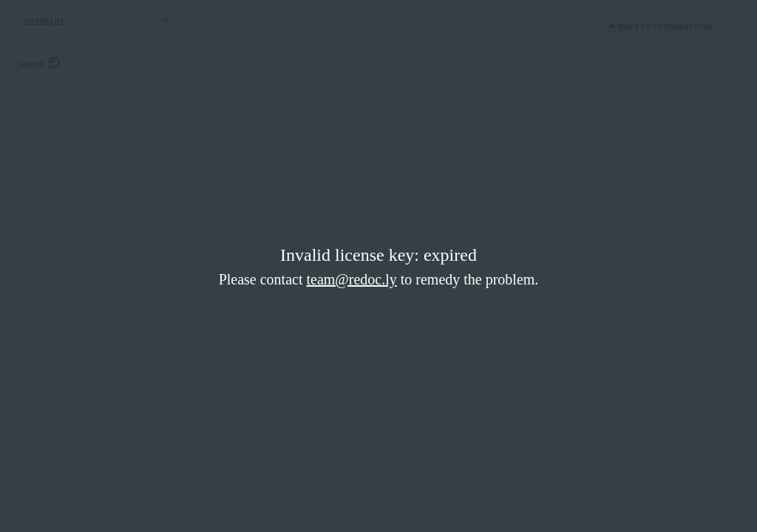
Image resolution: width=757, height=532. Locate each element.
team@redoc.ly (351, 279)
